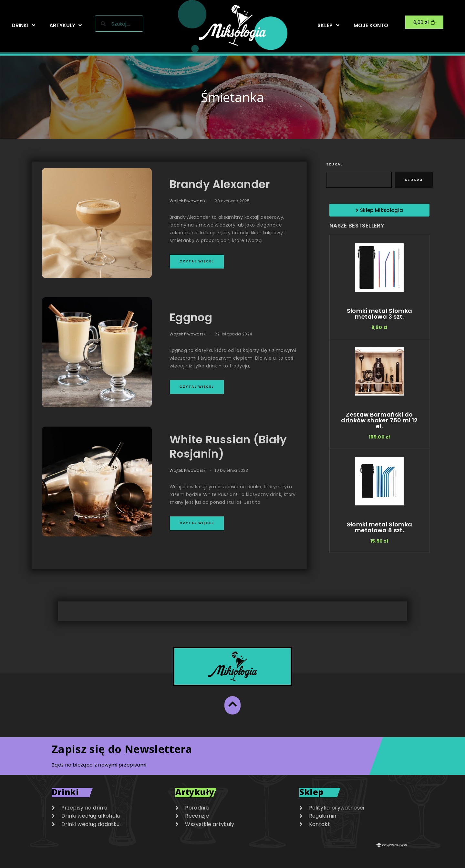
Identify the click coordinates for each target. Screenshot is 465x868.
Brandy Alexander (220, 184)
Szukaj (335, 164)
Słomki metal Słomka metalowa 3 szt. (380, 314)
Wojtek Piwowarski (188, 201)
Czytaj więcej (197, 261)
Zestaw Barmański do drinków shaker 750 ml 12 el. (379, 420)
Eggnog (191, 317)
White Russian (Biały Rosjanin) (228, 447)
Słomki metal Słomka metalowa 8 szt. (380, 527)
